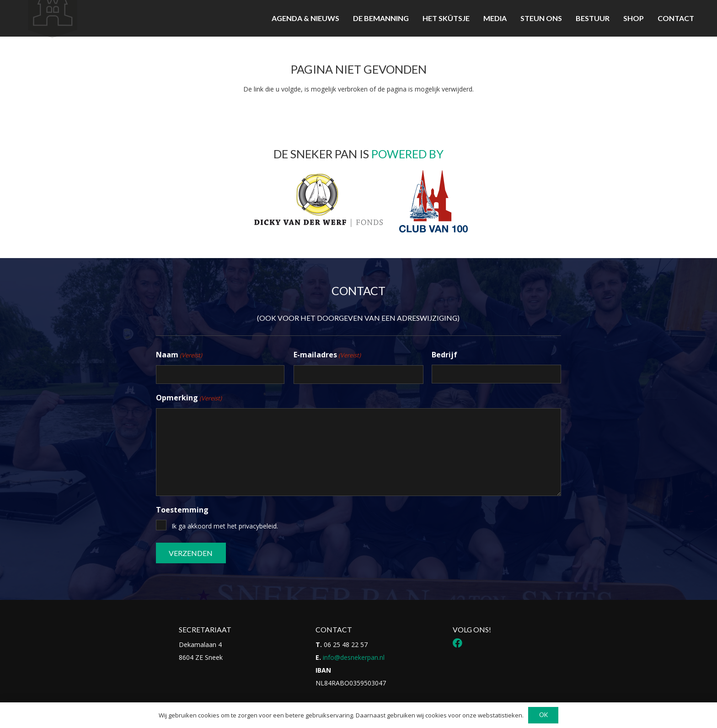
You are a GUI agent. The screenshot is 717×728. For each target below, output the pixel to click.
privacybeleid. (258, 526)
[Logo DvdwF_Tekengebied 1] (318, 200)
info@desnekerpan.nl (354, 657)
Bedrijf (444, 355)
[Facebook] (457, 643)
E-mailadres (327, 355)
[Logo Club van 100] (433, 201)
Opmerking (189, 398)
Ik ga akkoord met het (225, 526)
